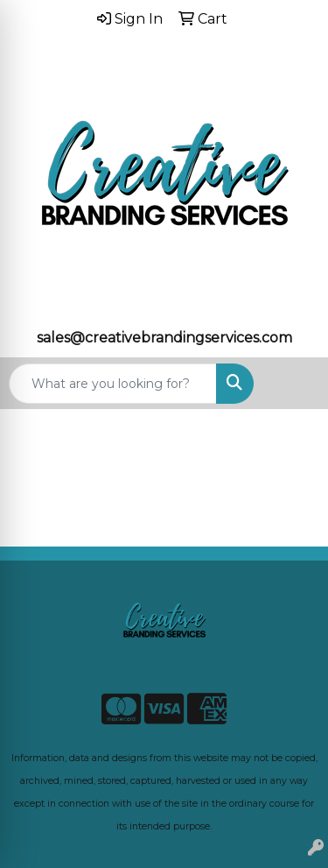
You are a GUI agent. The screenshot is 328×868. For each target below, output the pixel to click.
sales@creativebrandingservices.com (164, 338)
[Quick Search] (113, 384)
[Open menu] (293, 384)
